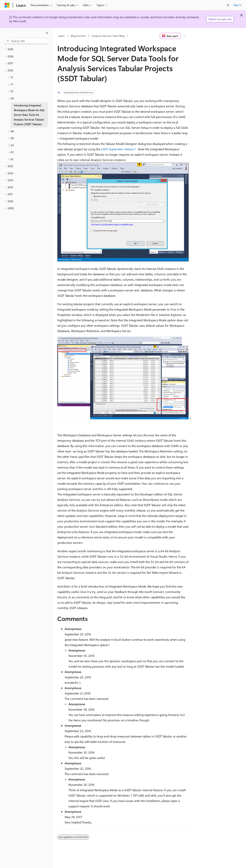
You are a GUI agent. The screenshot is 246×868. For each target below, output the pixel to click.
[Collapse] (47, 33)
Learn (61, 36)
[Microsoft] (7, 5)
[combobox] (26, 41)
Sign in (237, 5)
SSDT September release (117, 149)
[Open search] (228, 5)
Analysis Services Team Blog (108, 36)
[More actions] (185, 36)
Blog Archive (78, 36)
